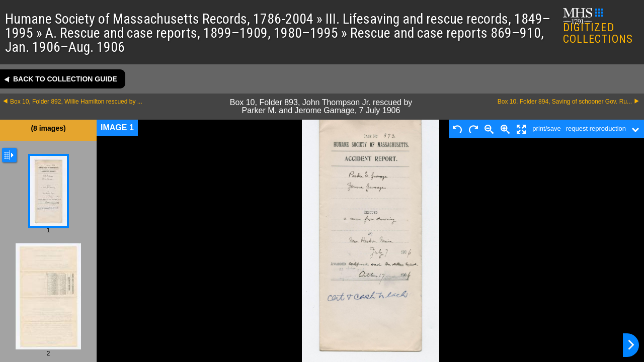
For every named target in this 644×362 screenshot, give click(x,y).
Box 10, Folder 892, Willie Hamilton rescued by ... (76, 102)
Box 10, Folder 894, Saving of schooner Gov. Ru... (565, 102)
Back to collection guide (65, 79)
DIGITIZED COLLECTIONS (598, 27)
